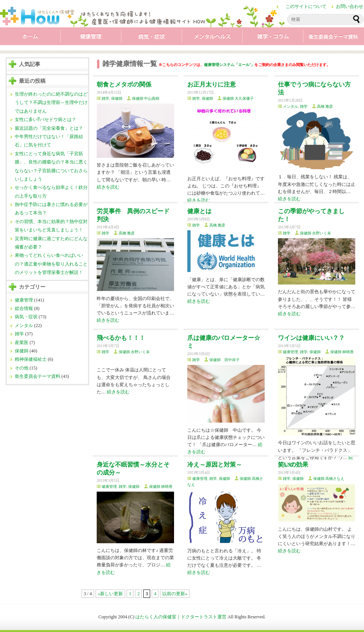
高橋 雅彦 (325, 106)
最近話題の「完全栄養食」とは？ (49, 128)
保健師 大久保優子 (238, 98)
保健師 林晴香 (342, 352)
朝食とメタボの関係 (124, 84)
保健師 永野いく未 (316, 233)
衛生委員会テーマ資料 (334, 38)
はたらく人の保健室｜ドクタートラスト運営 (181, 617)
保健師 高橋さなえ (329, 479)
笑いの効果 (293, 465)
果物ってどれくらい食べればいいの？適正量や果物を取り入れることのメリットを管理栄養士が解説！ (51, 264)
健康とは (199, 211)
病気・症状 (152, 38)
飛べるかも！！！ (121, 338)
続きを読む (108, 187)
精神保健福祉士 (31, 359)
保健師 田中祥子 (224, 360)
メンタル (212, 38)
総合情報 (24, 308)
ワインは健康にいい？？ (311, 338)
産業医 (22, 343)
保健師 (22, 351)
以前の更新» (175, 594)
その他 (22, 368)
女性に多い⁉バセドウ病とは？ (45, 119)
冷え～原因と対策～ (215, 465)
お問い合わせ (350, 6)
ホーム (30, 38)
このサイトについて (306, 6)
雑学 (273, 38)
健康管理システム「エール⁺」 (229, 65)
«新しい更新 (110, 594)
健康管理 (91, 38)
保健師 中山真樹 (146, 98)
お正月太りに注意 (212, 84)
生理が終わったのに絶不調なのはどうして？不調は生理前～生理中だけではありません (51, 103)
